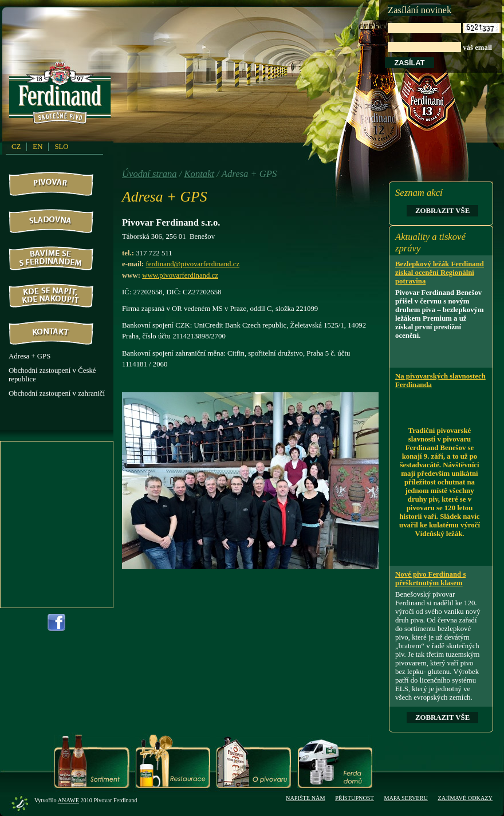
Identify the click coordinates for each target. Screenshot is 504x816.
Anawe (68, 800)
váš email (444, 38)
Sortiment (92, 761)
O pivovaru (253, 761)
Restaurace (173, 761)
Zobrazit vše (442, 211)
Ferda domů (335, 761)
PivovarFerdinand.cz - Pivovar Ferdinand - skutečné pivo (62, 97)
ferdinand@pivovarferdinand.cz (193, 264)
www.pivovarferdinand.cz (180, 275)
